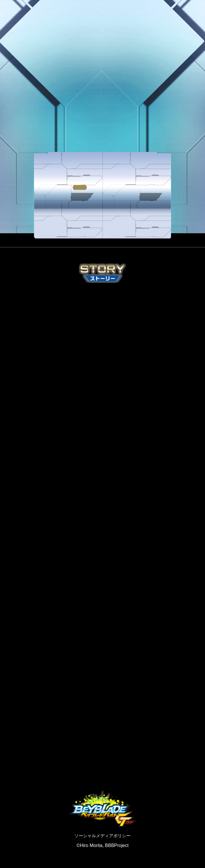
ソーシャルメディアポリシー (102, 836)
